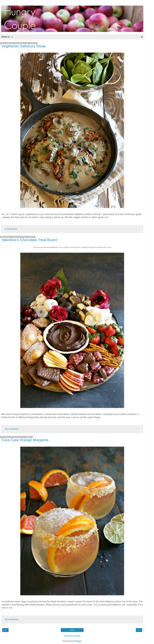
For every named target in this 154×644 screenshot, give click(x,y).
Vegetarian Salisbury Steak (24, 46)
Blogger (78, 641)
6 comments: (11, 229)
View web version (72, 636)
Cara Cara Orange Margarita (25, 440)
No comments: (12, 429)
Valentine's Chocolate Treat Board (29, 240)
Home (72, 630)
